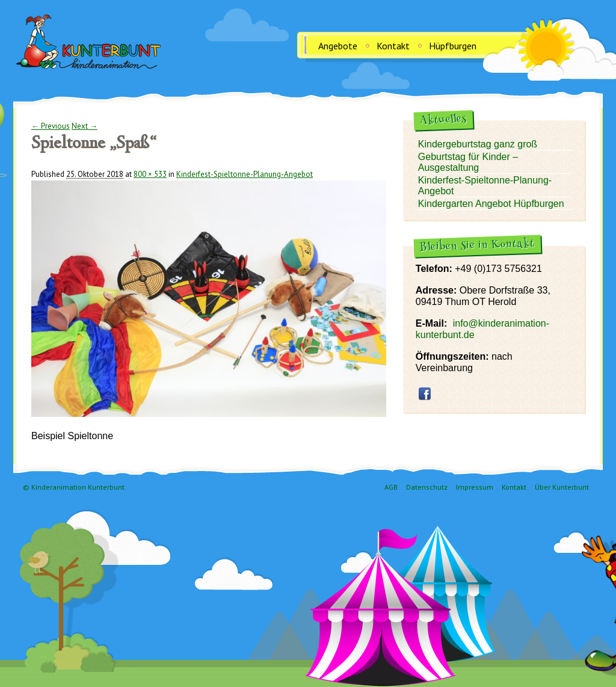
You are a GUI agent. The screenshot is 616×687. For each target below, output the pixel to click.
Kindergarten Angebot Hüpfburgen (491, 204)
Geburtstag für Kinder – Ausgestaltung (468, 162)
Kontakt (393, 46)
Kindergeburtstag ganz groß (478, 144)
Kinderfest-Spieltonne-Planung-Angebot (245, 174)
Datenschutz (427, 487)
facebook (425, 393)
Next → (85, 126)
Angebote (338, 46)
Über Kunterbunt (562, 487)
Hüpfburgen (453, 46)
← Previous (51, 126)
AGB (391, 487)
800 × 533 (150, 174)
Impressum (475, 487)
